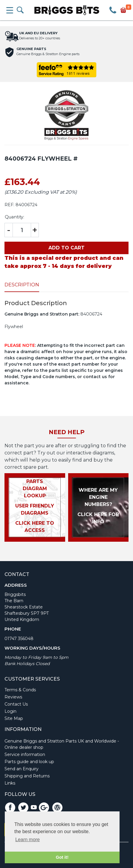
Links (10, 783)
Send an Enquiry (22, 769)
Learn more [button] (27, 840)
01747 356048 (19, 639)
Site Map (14, 718)
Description (22, 285)
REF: (9, 205)
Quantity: (14, 217)
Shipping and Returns (27, 776)
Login (10, 711)
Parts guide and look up (29, 762)
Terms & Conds (20, 690)
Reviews (13, 697)
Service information (25, 754)
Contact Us (16, 704)
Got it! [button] (62, 857)
